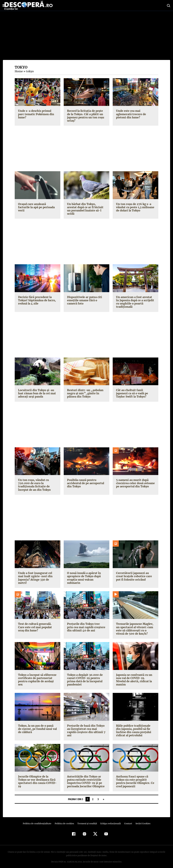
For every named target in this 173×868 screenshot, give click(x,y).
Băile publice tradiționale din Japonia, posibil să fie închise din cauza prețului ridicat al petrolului (135, 727)
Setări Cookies (141, 820)
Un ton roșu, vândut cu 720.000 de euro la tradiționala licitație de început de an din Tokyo (34, 482)
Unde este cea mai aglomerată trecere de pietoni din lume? (131, 114)
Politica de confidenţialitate (39, 820)
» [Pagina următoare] (103, 796)
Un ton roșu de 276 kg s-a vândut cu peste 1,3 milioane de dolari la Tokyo (135, 207)
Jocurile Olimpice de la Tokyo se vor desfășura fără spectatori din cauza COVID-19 (37, 778)
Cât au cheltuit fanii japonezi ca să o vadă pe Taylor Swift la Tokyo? (135, 390)
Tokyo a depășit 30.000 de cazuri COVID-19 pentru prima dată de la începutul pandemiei (84, 676)
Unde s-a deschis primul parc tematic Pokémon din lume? (37, 112)
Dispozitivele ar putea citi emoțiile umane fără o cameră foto (84, 297)
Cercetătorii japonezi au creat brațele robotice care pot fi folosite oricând (135, 573)
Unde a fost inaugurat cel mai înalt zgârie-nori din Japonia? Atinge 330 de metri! (38, 573)
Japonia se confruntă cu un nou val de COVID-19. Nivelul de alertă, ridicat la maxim (135, 675)
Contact (127, 820)
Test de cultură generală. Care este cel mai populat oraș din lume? (35, 624)
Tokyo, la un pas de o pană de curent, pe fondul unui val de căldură (38, 726)
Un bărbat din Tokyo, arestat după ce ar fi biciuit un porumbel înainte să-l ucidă (86, 207)
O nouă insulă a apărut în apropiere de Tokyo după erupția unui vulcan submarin (84, 575)
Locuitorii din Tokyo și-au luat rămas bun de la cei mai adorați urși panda (37, 390)
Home (19, 71)
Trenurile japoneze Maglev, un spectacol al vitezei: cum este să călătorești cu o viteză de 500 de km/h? (135, 626)
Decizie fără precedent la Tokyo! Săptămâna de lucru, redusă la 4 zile (36, 297)
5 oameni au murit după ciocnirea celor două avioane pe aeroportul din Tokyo (135, 480)
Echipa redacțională (109, 820)
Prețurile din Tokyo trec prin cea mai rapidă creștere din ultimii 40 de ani (86, 624)
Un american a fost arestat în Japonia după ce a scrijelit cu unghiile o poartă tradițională (135, 299)
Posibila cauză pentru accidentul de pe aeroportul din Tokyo (85, 480)
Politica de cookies (65, 820)
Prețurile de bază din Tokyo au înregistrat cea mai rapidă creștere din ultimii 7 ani (86, 726)
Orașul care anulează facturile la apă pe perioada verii (36, 207)
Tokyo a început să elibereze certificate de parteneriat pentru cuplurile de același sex (37, 676)
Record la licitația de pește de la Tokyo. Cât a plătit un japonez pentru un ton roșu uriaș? (86, 116)
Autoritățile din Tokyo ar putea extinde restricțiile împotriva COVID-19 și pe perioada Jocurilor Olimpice (85, 778)
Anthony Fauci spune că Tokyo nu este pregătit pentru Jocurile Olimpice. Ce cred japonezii (134, 778)
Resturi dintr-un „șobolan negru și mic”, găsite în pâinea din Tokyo (84, 390)
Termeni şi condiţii (87, 820)
